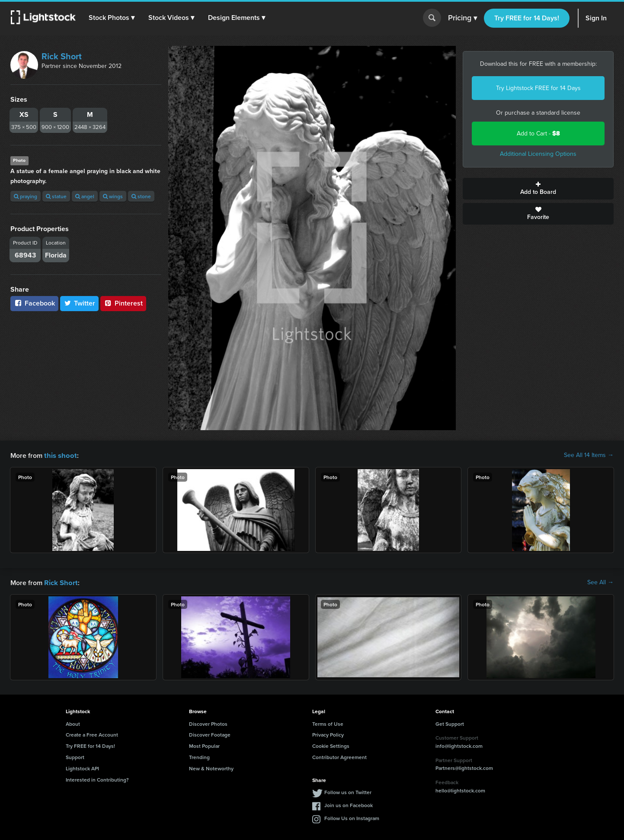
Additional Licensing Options (538, 154)
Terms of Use (328, 723)
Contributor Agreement (339, 756)
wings (113, 196)
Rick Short (62, 56)
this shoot (59, 455)
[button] (112, 18)
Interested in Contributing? (97, 779)
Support (75, 756)
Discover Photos (208, 723)
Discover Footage (210, 734)
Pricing (462, 18)
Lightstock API (82, 768)
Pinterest (123, 303)
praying (26, 196)
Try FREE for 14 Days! (527, 18)
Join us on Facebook (349, 804)
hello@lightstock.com (460, 790)
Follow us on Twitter (348, 791)
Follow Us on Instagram (352, 817)
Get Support (450, 723)
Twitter (80, 303)
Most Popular (204, 745)
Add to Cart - (538, 134)
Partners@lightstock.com (464, 767)
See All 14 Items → (589, 455)
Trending (199, 756)
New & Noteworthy (211, 768)
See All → (600, 582)
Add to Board (538, 189)
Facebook (34, 303)
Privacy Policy (328, 734)
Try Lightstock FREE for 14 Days (538, 88)
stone (141, 196)
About (73, 723)
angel (85, 196)
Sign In (596, 18)
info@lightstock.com (459, 745)
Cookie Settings (331, 745)
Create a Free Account (92, 734)
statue (56, 196)
